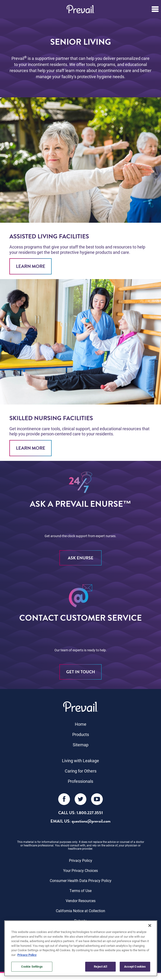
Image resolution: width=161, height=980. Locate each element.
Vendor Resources (81, 901)
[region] (81, 948)
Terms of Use (80, 891)
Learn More (31, 266)
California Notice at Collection (80, 911)
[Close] (150, 925)
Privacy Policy (81, 860)
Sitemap (81, 745)
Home (81, 724)
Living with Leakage (80, 761)
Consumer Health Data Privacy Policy (81, 880)
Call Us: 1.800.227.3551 (80, 813)
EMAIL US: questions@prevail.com (80, 821)
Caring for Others (81, 771)
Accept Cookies (135, 966)
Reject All (100, 966)
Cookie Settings (32, 966)
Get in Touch (81, 672)
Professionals (80, 781)
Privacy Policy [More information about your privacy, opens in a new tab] (27, 955)
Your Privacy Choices (80, 870)
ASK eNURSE (81, 558)
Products (81, 734)
